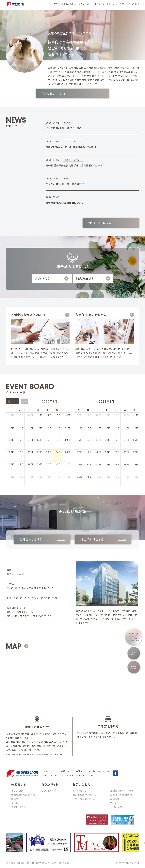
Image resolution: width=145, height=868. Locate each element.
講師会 (15, 799)
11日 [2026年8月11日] (98, 440)
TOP (57, 4)
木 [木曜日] (48, 410)
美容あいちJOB (119, 807)
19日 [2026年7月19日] (12, 452)
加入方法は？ (93, 278)
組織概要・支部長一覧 (23, 795)
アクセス (107, 4)
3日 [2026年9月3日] (118, 477)
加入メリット (84, 4)
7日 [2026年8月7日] (59, 477)
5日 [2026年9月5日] (137, 477)
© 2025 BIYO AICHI (127, 863)
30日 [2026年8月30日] (80, 477)
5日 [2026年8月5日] (40, 477)
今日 (24, 401)
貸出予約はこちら (103, 539)
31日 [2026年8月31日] (89, 477)
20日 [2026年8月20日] (117, 452)
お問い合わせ (133, 4)
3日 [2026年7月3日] (59, 415)
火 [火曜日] (29, 410)
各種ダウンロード (134, 653)
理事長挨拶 (17, 790)
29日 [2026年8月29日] (136, 464)
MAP (14, 646)
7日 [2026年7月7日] (31, 427)
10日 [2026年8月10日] (89, 440)
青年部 (15, 803)
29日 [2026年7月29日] (40, 464)
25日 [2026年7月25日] (68, 452)
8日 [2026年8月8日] (68, 477)
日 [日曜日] (11, 410)
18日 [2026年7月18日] (68, 440)
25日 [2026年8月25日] (98, 464)
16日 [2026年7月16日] (49, 440)
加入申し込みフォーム (84, 795)
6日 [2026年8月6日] (50, 477)
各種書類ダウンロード (122, 790)
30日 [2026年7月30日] (49, 464)
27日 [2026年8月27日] (117, 464)
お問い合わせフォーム (84, 799)
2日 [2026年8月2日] (13, 477)
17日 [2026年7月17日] (58, 440)
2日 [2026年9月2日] (109, 477)
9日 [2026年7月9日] (50, 427)
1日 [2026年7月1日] (40, 415)
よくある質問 (79, 790)
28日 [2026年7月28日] (30, 464)
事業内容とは (19, 807)
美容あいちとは (69, 4)
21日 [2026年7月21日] (30, 452)
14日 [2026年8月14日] (126, 440)
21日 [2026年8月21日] (126, 452)
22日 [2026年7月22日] (40, 452)
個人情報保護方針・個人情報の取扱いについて (31, 863)
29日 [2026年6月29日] (21, 415)
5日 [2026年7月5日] (13, 427)
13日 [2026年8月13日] (117, 440)
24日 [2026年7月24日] (58, 452)
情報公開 (64, 863)
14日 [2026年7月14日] (30, 440)
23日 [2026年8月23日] (80, 464)
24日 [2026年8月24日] (89, 464)
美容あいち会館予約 (121, 795)
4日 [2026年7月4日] (68, 415)
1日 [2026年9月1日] (99, 477)
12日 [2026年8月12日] (108, 440)
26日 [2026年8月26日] (108, 464)
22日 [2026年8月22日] (136, 452)
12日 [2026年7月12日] (12, 440)
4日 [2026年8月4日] (31, 477)
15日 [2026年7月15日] (40, 440)
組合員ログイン (134, 667)
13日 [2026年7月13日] (21, 440)
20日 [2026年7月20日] (21, 452)
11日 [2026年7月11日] (68, 427)
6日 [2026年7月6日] (22, 427)
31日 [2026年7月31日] (58, 464)
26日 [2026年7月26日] (12, 464)
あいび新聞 (119, 4)
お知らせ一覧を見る (111, 223)
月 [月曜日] (20, 410)
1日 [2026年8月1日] (68, 464)
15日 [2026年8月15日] (136, 440)
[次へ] (144, 843)
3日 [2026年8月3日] (22, 477)
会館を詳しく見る (42, 539)
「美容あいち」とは (72, 94)
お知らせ (96, 4)
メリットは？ (52, 278)
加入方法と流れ (50, 790)
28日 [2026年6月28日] (12, 415)
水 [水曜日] (39, 410)
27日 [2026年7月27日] (21, 464)
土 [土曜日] (66, 410)
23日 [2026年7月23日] (49, 452)
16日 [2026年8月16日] (80, 452)
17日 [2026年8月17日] (89, 452)
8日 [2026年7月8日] (40, 427)
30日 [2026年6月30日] (30, 415)
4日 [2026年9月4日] (127, 477)
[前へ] (1, 843)
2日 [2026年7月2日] (50, 415)
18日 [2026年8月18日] (98, 452)
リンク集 (114, 803)
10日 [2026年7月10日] (58, 427)
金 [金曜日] (57, 410)
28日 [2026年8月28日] (126, 464)
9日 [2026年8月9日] (81, 440)
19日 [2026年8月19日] (108, 452)
